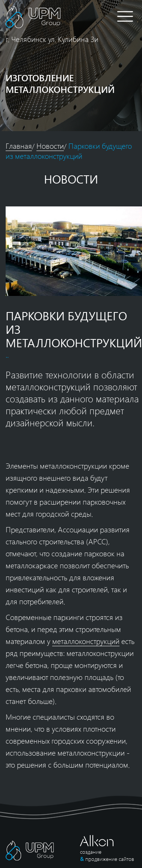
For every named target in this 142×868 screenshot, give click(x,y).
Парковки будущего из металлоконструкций (69, 151)
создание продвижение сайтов (107, 855)
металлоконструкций (86, 641)
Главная (19, 146)
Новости (50, 146)
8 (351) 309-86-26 (98, 17)
